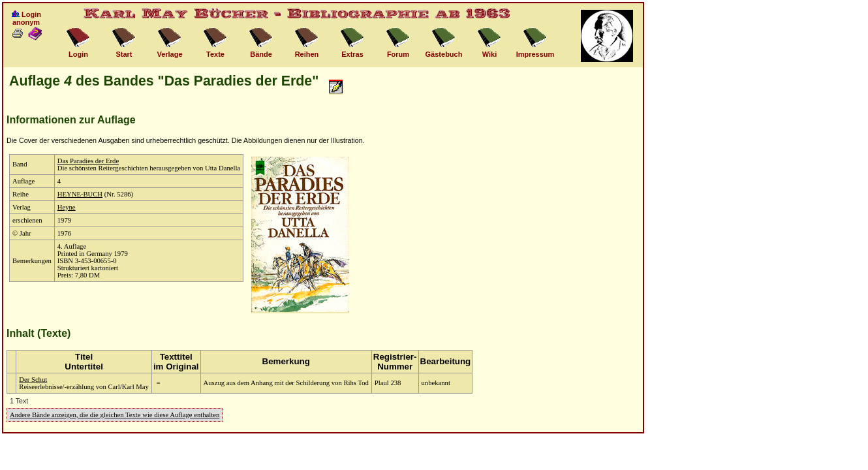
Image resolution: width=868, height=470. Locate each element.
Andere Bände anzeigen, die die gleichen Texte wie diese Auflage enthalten (115, 415)
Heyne (67, 207)
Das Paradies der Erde (88, 161)
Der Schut (33, 380)
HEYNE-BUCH (80, 194)
